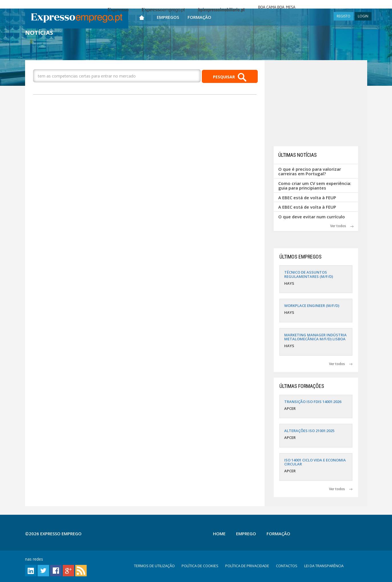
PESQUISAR (230, 77)
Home (219, 534)
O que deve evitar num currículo (312, 217)
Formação (199, 17)
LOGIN (363, 16)
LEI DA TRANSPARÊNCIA (324, 566)
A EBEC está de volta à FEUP (307, 198)
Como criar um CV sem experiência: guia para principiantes (315, 186)
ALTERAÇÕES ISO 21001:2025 (309, 431)
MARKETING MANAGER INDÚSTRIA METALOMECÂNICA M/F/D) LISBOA (315, 337)
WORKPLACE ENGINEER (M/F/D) (312, 306)
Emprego (246, 534)
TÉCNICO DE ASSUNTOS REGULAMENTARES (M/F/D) (309, 274)
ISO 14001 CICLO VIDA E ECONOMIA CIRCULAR (315, 462)
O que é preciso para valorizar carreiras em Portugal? (310, 171)
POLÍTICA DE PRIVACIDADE (247, 566)
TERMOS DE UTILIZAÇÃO (154, 566)
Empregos (168, 17)
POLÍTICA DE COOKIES (200, 566)
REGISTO (344, 16)
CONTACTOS (287, 566)
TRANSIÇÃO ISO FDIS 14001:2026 (313, 402)
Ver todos (342, 226)
